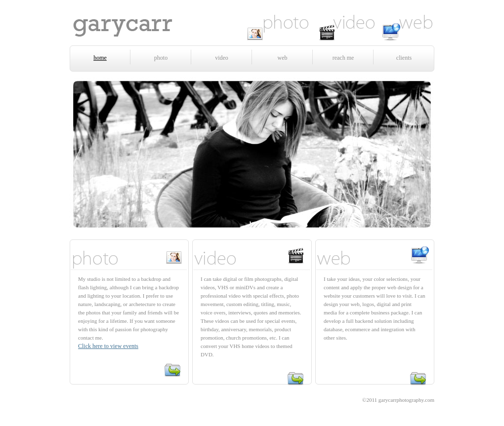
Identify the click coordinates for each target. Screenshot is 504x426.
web (283, 58)
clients (404, 58)
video (222, 58)
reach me (343, 58)
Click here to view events (108, 346)
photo (161, 58)
